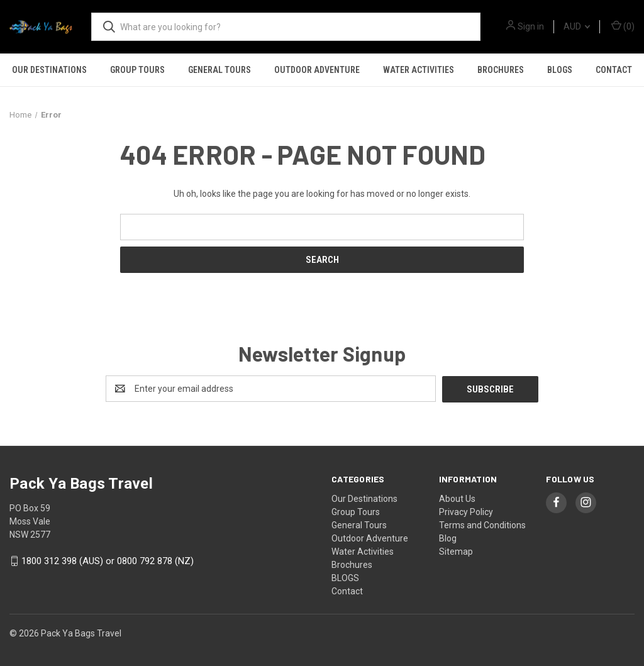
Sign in (531, 26)
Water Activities (419, 70)
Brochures (501, 70)
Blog (448, 538)
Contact (614, 70)
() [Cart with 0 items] (623, 26)
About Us (457, 498)
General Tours (219, 70)
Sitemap (456, 551)
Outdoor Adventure (317, 70)
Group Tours (137, 70)
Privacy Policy (466, 511)
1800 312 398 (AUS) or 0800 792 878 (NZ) (108, 561)
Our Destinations (49, 70)
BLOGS (560, 70)
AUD (577, 26)
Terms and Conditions (482, 524)
